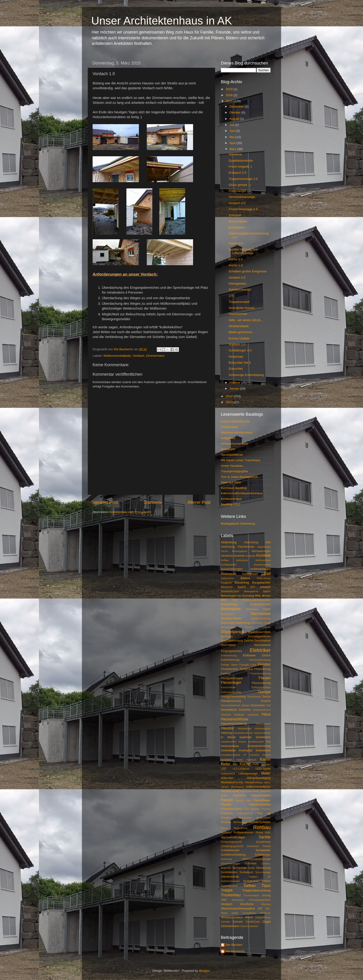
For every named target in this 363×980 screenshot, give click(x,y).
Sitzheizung (263, 868)
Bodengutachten (260, 604)
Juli (232, 125)
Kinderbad (236, 357)
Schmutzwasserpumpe (256, 859)
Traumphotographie (234, 471)
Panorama (239, 796)
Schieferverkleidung (233, 855)
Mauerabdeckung (232, 782)
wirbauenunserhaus (235, 444)
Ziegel (266, 922)
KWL (256, 764)
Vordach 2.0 (237, 278)
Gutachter (245, 710)
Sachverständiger (233, 837)
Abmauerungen (261, 551)
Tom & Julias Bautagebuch (239, 477)
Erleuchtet (236, 369)
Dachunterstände (261, 618)
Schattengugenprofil (232, 846)
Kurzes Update (239, 338)
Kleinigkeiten (238, 284)
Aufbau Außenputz (235, 560)
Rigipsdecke (240, 828)
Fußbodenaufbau (261, 687)
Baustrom (227, 587)
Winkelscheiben (232, 917)
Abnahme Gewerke (233, 556)
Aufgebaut (228, 438)
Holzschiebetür (262, 733)
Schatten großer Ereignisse (248, 271)
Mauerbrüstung (254, 782)
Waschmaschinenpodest (238, 908)
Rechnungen (240, 822)
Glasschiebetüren (231, 705)
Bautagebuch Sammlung (238, 524)
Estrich (266, 655)
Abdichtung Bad (257, 542)
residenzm (228, 449)
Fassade (244, 665)
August (235, 119)
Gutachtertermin (262, 710)
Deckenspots (228, 627)
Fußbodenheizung (231, 692)
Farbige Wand (229, 665)
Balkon (245, 578)
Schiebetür (263, 850)
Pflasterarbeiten (260, 804)
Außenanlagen (260, 569)
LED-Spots (263, 769)
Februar (235, 382)
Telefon (266, 881)
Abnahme (235, 154)
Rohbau (262, 827)
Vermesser (238, 900)
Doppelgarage (233, 632)
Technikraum (251, 881)
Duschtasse (228, 645)
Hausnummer (238, 314)
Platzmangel (237, 191)
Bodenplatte (231, 609)
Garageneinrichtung (233, 697)
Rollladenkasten (244, 833)
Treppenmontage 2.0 (243, 179)
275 (231, 296)
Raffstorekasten (244, 818)
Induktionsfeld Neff (260, 742)
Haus (266, 714)
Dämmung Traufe (261, 623)
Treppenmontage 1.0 (243, 209)
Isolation (227, 760)
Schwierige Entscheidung (246, 375)
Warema (266, 904)
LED (224, 769)
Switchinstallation (230, 881)
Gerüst (266, 697)
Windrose (265, 913)
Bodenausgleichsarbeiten (257, 600)
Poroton (266, 809)
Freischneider (228, 687)
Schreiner (250, 863)
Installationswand (230, 755)
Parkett (227, 800)
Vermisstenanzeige (242, 197)
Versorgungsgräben (260, 900)
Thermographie (229, 886)
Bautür (242, 587)
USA (224, 900)
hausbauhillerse (232, 455)
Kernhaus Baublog (234, 488)
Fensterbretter (230, 669)
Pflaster (226, 804)
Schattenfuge (263, 842)
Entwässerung (229, 655)
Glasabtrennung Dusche (246, 701)
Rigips (224, 828)
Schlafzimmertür (240, 290)
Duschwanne (263, 645)
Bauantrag (242, 582)
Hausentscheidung (234, 723)
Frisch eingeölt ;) (240, 167)
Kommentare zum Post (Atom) (130, 512)
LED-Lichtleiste (241, 769)
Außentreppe (250, 574)
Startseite (153, 502)
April (233, 143)
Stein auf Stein (231, 482)
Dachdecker (261, 614)
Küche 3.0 (236, 243)
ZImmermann (155, 356)
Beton (267, 591)
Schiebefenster (230, 850)
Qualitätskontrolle (241, 161)
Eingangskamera (231, 651)
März (233, 149)
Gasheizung (254, 697)
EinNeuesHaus (231, 499)
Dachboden (227, 614)
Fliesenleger (231, 682)
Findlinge (226, 673)
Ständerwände (230, 877)
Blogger (204, 971)
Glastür (246, 705)
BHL (258, 596)
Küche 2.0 (236, 259)
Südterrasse (229, 427)
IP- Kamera (251, 755)
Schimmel (226, 859)
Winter (249, 917)
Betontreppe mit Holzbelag (238, 596)
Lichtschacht (228, 774)
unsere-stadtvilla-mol (235, 421)
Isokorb (267, 755)
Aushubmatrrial (262, 565)
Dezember (237, 106)
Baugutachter (261, 582)
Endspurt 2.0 (238, 173)
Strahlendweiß (239, 326)
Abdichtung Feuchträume (238, 547)
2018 (230, 89)
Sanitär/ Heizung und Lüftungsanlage (243, 251)
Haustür (227, 728)
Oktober (235, 112)
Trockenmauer (251, 895)
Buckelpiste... (238, 227)
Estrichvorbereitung (260, 660)
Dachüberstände (231, 618)
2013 (230, 402)
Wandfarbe (247, 904)
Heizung (227, 733)
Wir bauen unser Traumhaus (241, 460)
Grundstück (229, 710)
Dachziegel (228, 623)
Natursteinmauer (250, 791)
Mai (232, 137)
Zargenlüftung (263, 917)
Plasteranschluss (232, 809)
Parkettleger (262, 800)
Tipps (266, 885)
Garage (264, 692)
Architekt (263, 555)
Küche (245, 764)
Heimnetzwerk (263, 728)
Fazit (253, 665)
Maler (266, 773)
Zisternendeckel (249, 926)
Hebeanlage (244, 728)
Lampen (266, 764)
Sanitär (265, 837)
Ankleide (251, 556)
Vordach (138, 356)
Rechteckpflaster (260, 822)
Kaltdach (251, 760)
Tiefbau (249, 885)
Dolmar (267, 627)
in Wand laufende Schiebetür (246, 737)
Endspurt (235, 215)
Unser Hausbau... (233, 466)
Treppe (227, 890)
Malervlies (227, 778)
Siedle (251, 868)
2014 (230, 396)
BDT (253, 587)
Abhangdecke (240, 551)
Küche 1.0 (236, 265)
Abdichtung (229, 542)
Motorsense (237, 787)
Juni (233, 131)
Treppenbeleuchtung (256, 890)
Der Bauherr (234, 945)
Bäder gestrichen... (242, 332)
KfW (235, 764)
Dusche (249, 641)
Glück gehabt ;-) (240, 185)
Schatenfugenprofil (231, 842)
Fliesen (265, 678)
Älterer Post (199, 502)
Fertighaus (246, 669)
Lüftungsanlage (248, 774)
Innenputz (246, 750)
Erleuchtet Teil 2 (240, 363)
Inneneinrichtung (259, 746)
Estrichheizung (230, 660)
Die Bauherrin (235, 951)
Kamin (265, 759)
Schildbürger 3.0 (240, 350)
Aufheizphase (263, 560)
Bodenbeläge (229, 604)
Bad (267, 573)
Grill (268, 705)
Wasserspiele (238, 221)
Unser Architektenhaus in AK (162, 21)
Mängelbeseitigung (259, 778)
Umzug (266, 895)
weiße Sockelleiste (244, 913)
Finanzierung (263, 669)
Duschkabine (263, 641)
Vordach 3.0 (237, 203)
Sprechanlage (263, 872)
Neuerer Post (105, 502)
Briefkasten (252, 609)
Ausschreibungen (232, 569)
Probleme (227, 813)
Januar (235, 389)
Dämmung (243, 623)
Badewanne (227, 578)
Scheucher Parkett (259, 846)
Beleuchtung (251, 591)
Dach (267, 609)
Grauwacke (258, 705)
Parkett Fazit (243, 800)
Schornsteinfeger (230, 863)
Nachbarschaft (230, 791)
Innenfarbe (228, 750)
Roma (259, 833)
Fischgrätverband (232, 678)
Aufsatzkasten (229, 565)
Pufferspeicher (245, 813)
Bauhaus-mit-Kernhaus (237, 432)
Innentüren (263, 750)
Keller (226, 764)
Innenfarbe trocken (242, 308)
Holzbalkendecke (243, 733)
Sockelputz (246, 872)
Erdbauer (249, 655)
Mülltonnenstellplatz (117, 356)
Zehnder (225, 922)
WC (260, 909)
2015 (230, 101)
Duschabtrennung (232, 641)
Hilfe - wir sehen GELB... (246, 320)
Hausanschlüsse (235, 719)
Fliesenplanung (261, 683)
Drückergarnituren (259, 636)
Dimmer (249, 627)
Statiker (253, 877)
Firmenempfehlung (260, 673)
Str (269, 877)
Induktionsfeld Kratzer (234, 742)
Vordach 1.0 (237, 344)
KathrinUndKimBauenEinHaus (242, 493)
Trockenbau (231, 895)
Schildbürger (263, 855)
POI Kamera (252, 809)
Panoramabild (261, 795)
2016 (230, 95)
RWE (268, 833)
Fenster (264, 664)
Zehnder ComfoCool (246, 922)
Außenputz (228, 574)
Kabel (240, 760)
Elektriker (260, 650)
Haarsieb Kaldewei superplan (240, 715)
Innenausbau (230, 746)
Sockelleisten (229, 872)
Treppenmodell (239, 302)
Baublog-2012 (231, 504)
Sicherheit (239, 868)
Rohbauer (226, 833)
